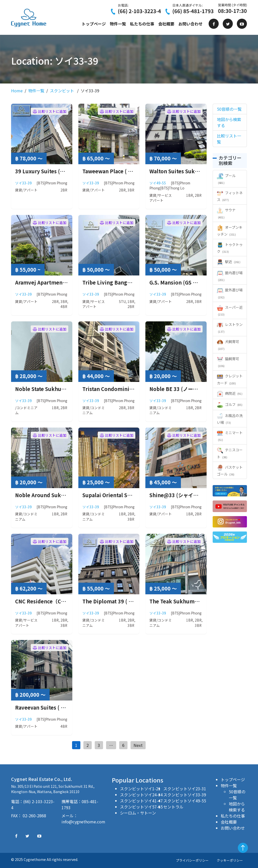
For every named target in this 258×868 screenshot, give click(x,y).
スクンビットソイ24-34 (141, 795)
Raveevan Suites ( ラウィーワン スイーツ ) (65, 707)
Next (138, 745)
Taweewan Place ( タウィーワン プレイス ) (132, 171)
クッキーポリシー (230, 860)
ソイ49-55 (158, 183)
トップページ (94, 24)
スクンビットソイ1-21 (140, 789)
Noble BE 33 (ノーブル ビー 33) (186, 389)
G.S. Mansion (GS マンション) (185, 282)
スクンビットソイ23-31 (185, 789)
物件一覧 (118, 24)
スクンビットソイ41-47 (141, 801)
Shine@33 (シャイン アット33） (188, 495)
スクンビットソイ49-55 (185, 801)
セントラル (173, 807)
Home (17, 91)
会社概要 (166, 24)
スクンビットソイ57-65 (141, 807)
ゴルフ (230, 404)
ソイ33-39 (23, 183)
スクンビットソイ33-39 (185, 795)
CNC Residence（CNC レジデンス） (57, 601)
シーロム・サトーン (138, 813)
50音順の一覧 (237, 795)
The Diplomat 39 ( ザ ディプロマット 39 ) (131, 601)
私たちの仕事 (142, 24)
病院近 (230, 393)
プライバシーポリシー (192, 860)
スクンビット (62, 91)
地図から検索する (237, 807)
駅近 (229, 262)
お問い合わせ (190, 24)
